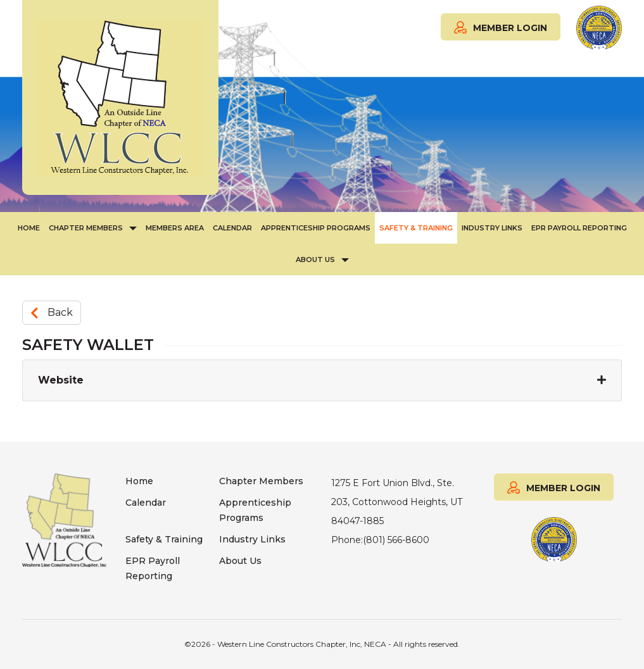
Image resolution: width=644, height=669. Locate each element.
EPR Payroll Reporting (579, 228)
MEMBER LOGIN (501, 26)
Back (52, 312)
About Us (315, 259)
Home (29, 228)
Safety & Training (416, 228)
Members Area (175, 228)
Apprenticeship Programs (316, 228)
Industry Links (492, 228)
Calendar (232, 228)
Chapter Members (86, 228)
